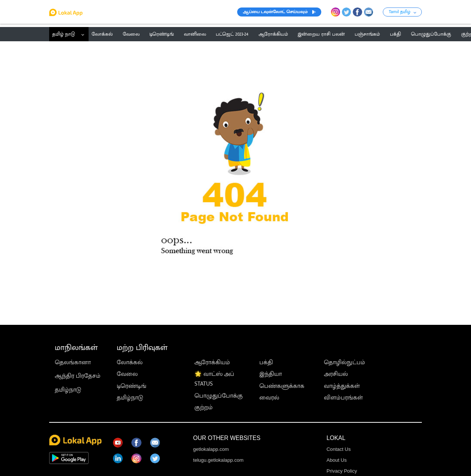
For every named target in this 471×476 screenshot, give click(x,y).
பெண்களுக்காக (282, 386)
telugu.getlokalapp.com (218, 460)
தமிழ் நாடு (64, 34)
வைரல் (269, 398)
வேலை (127, 374)
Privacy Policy (342, 471)
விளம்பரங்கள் (343, 398)
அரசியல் (336, 374)
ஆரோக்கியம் (212, 362)
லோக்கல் (130, 362)
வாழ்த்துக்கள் (342, 386)
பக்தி (266, 362)
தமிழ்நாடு (68, 390)
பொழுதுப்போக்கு (219, 396)
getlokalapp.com (211, 449)
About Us (337, 460)
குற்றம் (204, 407)
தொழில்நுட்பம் (345, 362)
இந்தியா (271, 374)
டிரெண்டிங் (132, 386)
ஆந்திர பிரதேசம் (78, 376)
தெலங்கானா (73, 362)
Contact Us (339, 449)
